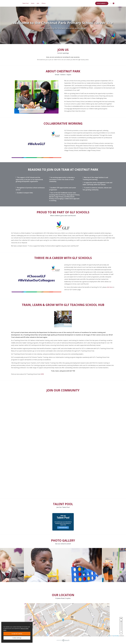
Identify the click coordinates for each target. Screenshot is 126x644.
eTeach (63, 640)
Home (33, 3)
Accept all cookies (17, 634)
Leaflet (109, 636)
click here (110, 287)
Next (122, 565)
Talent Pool (25, 3)
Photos (44, 3)
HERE (42, 374)
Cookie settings (17, 638)
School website (102, 3)
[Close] (30, 624)
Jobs (38, 3)
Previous (4, 565)
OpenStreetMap (116, 636)
